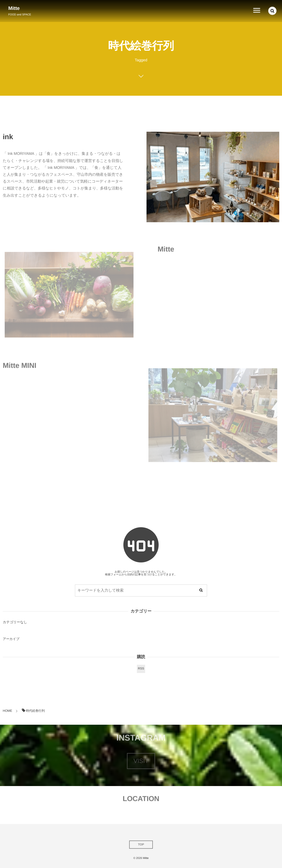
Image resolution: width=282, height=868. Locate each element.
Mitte (14, 8)
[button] (272, 10)
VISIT (141, 761)
